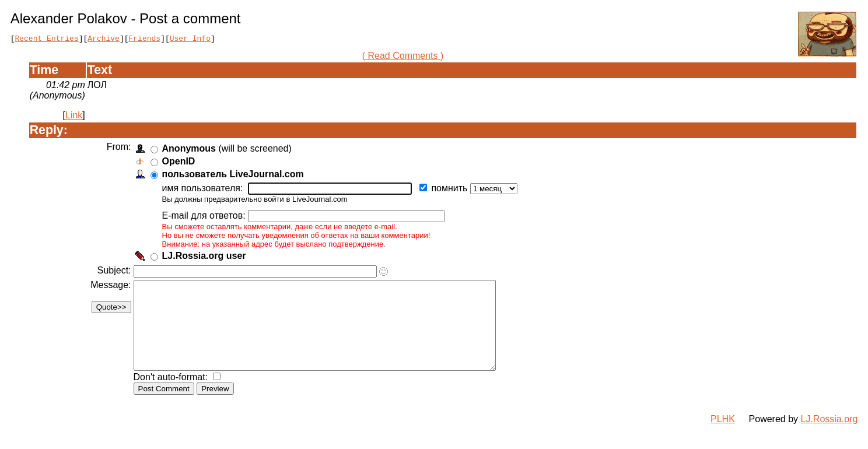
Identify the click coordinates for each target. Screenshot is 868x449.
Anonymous (191, 150)
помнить (453, 190)
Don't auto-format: (174, 396)
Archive (104, 40)
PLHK (723, 438)
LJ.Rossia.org (829, 438)
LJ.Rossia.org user (206, 257)
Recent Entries (46, 40)
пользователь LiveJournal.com (235, 176)
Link (74, 117)
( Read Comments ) (403, 57)
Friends (145, 40)
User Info (190, 40)
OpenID (181, 163)
